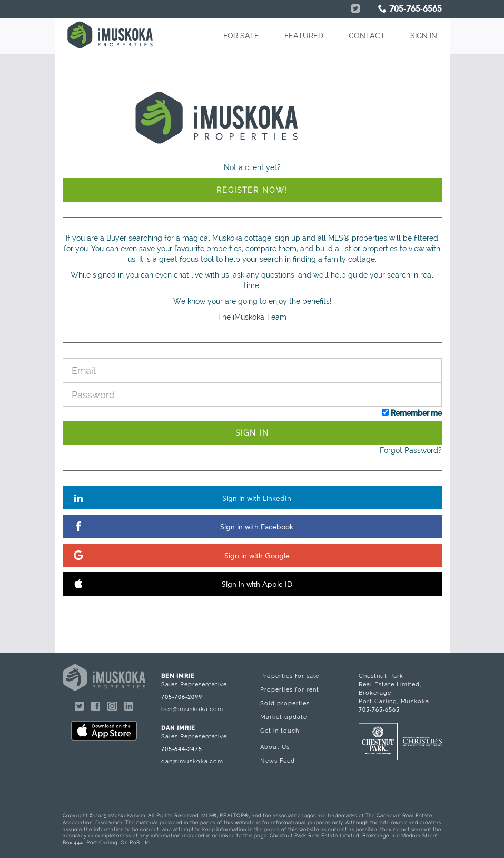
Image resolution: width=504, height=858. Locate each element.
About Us (275, 747)
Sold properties (285, 703)
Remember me (416, 413)
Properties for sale (290, 676)
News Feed (278, 761)
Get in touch (280, 731)
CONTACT (367, 36)
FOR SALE (241, 36)
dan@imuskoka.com (192, 761)
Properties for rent (290, 689)
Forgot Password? (411, 450)
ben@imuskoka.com (192, 709)
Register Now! (252, 190)
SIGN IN (424, 36)
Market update (284, 717)
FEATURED (304, 36)
